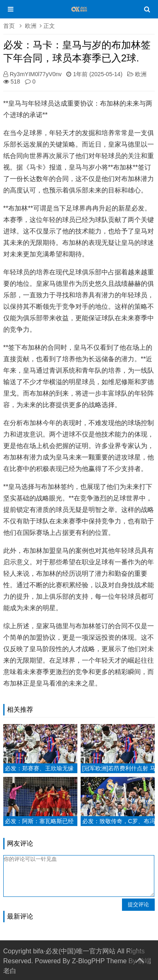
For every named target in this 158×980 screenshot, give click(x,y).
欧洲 (31, 26)
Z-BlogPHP (88, 961)
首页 (9, 26)
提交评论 (138, 904)
